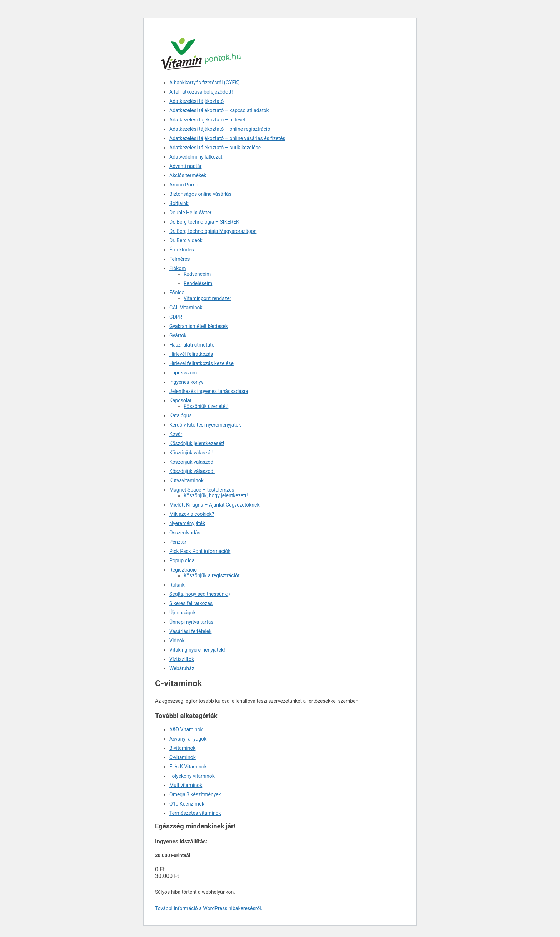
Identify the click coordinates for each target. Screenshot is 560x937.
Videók (177, 641)
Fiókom (177, 268)
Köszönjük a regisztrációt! (212, 575)
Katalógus (181, 415)
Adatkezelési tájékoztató (196, 101)
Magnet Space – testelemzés (202, 490)
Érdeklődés (182, 250)
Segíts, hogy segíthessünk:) (200, 594)
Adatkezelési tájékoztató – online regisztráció (220, 129)
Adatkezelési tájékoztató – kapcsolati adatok (219, 110)
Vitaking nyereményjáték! (197, 650)
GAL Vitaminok (186, 308)
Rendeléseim (198, 283)
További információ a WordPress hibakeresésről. (209, 908)
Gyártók (178, 335)
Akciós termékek (188, 175)
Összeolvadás (185, 533)
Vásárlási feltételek (190, 631)
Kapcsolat (180, 400)
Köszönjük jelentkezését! (197, 443)
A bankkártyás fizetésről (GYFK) (204, 83)
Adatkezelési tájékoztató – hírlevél (207, 120)
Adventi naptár (185, 166)
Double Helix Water (190, 213)
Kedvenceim (197, 274)
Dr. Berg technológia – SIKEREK (204, 222)
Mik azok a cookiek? (192, 514)
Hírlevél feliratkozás (191, 354)
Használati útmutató (192, 345)
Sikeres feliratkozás (191, 603)
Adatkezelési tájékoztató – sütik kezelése (215, 148)
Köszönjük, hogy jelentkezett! (216, 495)
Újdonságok (182, 613)
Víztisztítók (182, 659)
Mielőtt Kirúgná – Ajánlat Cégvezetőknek (214, 505)
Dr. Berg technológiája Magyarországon (213, 231)
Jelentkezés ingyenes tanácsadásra (209, 391)
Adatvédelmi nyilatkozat (196, 157)
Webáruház (182, 668)
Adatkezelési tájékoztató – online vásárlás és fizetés (227, 138)
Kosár (176, 434)
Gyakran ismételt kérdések (199, 326)
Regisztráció (183, 570)
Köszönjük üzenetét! (206, 406)
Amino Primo (184, 185)
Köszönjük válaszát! (191, 453)
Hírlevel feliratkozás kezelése (201, 363)
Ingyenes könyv (186, 382)
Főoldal (177, 293)
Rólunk (177, 585)
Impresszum (183, 373)
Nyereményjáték (187, 523)
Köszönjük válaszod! (192, 462)
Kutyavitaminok (186, 480)
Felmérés (179, 259)
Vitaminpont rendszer (207, 298)
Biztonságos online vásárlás (200, 194)
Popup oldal (182, 560)
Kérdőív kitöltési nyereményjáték (205, 425)
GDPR (176, 317)
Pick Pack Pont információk (200, 551)
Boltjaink (179, 203)
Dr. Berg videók (186, 240)
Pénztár (178, 542)
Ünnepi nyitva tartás (191, 622)
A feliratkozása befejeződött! (201, 92)
